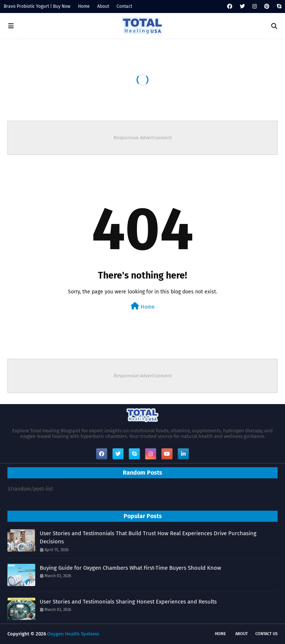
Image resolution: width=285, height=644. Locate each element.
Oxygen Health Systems (73, 634)
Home (84, 6)
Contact (124, 6)
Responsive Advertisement (143, 138)
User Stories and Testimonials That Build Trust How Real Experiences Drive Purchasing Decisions (148, 538)
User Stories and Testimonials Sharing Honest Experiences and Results (128, 602)
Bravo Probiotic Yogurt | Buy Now (37, 6)
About (103, 6)
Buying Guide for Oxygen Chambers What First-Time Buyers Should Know (130, 568)
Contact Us (266, 634)
